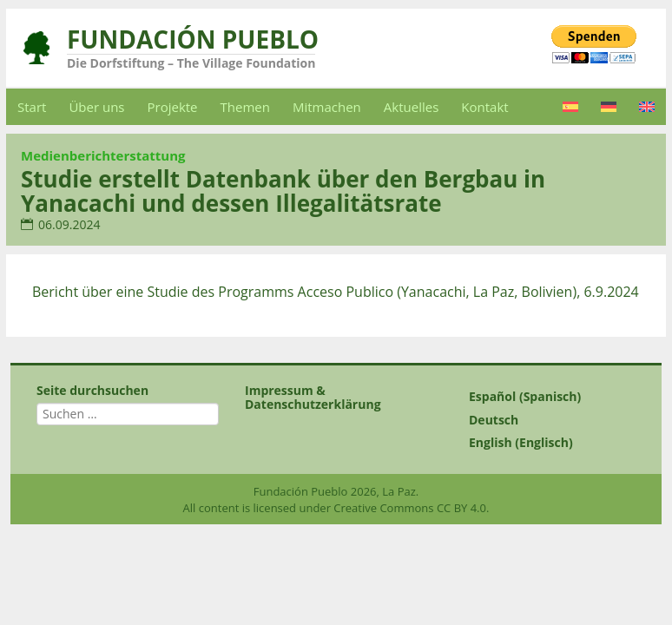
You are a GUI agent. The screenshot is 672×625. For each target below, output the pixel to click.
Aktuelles (411, 107)
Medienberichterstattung (103, 155)
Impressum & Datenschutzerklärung (313, 397)
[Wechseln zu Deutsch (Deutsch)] (544, 420)
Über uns (96, 107)
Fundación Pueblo (193, 39)
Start (32, 107)
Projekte (173, 107)
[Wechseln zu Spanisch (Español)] (544, 397)
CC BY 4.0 (461, 508)
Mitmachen (327, 107)
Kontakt (484, 107)
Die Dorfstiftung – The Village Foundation (191, 63)
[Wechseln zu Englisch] (647, 107)
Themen (245, 107)
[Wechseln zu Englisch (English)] (544, 443)
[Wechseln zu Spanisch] (570, 107)
